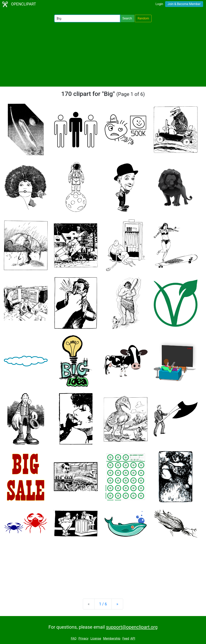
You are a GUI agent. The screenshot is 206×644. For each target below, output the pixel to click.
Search (127, 18)
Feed (126, 638)
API (133, 638)
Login (159, 4)
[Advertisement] (103, 54)
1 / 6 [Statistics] (103, 604)
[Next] (117, 604)
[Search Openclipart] (87, 18)
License (96, 638)
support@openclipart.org (132, 627)
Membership (112, 638)
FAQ (74, 638)
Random (143, 18)
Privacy (83, 638)
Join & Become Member (184, 4)
